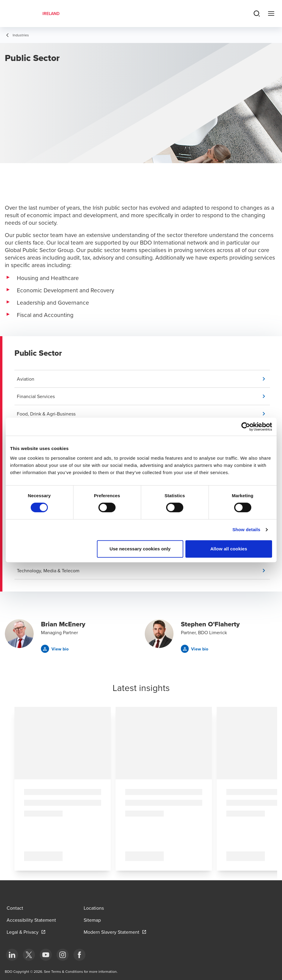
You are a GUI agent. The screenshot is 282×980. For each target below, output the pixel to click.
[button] (143, 379)
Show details (246, 530)
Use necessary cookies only (140, 549)
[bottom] (12, 955)
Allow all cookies (229, 549)
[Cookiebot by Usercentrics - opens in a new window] (246, 427)
